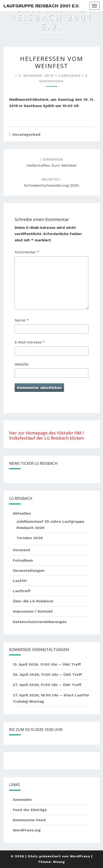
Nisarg (59, 862)
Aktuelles (22, 513)
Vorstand (21, 550)
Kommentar (27, 252)
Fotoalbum (23, 560)
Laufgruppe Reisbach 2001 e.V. (41, 6)
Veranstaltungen (29, 571)
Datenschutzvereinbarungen (40, 622)
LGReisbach (70, 75)
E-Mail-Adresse (30, 342)
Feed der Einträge (30, 810)
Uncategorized (26, 134)
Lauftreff (22, 591)
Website (22, 364)
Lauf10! (20, 581)
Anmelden (22, 800)
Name (22, 320)
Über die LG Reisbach (33, 601)
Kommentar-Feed (29, 820)
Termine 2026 (30, 538)
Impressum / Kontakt (33, 611)
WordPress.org (27, 830)
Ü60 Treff (72, 664)
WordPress (80, 856)
